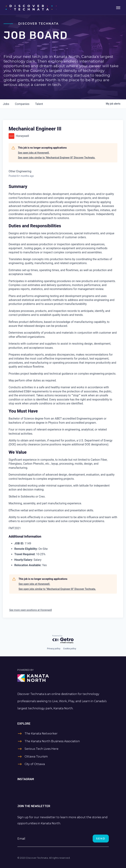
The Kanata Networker (41, 734)
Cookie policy (70, 649)
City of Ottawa (35, 764)
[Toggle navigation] (118, 7)
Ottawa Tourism (36, 757)
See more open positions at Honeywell (31, 610)
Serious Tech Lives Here (41, 749)
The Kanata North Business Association (52, 741)
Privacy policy (54, 649)
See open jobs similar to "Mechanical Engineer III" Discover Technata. (57, 158)
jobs (6, 104)
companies (22, 104)
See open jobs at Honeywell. (34, 153)
